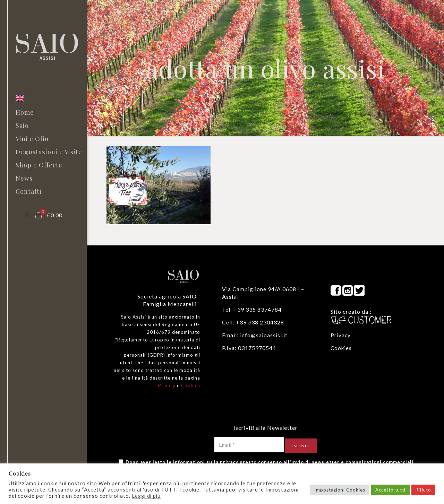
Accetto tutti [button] (390, 490)
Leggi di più (146, 496)
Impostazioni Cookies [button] (340, 490)
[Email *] (249, 445)
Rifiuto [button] (423, 490)
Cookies (191, 385)
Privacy (167, 385)
